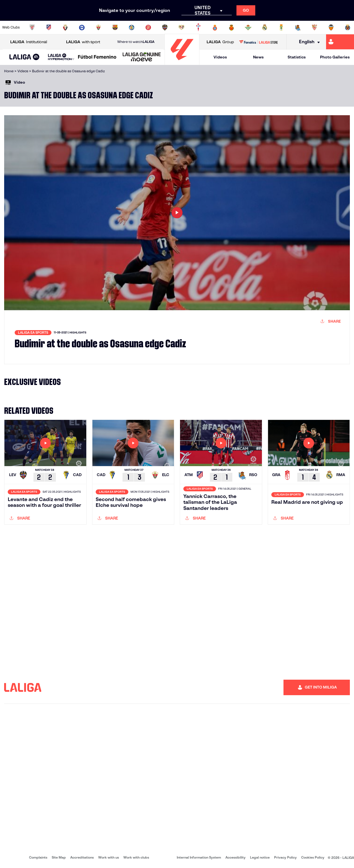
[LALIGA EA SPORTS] (24, 57)
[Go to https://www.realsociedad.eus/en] (298, 27)
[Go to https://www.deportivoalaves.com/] (82, 27)
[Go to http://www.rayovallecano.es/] (181, 27)
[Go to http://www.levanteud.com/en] (165, 27)
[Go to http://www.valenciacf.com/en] (331, 27)
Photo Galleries (335, 57)
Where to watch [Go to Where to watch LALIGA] (136, 42)
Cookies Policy (313, 857)
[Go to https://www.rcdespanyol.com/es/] (215, 27)
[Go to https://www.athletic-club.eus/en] (32, 27)
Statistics (297, 57)
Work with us (109, 857)
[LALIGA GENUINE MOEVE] (142, 57)
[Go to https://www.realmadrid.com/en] (265, 27)
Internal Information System (199, 857)
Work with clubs (136, 857)
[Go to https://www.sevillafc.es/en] (314, 27)
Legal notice (260, 857)
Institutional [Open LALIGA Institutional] (29, 42)
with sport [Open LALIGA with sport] (83, 42)
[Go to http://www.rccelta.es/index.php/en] (198, 27)
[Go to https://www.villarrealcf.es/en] (348, 27)
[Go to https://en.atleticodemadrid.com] (49, 27)
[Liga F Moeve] (97, 57)
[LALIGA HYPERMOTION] (61, 57)
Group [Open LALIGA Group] (220, 42)
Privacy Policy (285, 857)
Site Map (59, 857)
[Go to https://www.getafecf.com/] (132, 27)
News (258, 57)
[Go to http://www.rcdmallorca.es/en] (231, 27)
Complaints (38, 857)
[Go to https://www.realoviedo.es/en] (281, 27)
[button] (24, 57)
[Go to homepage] (182, 62)
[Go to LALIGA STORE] (258, 42)
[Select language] (308, 42)
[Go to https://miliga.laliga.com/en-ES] (340, 42)
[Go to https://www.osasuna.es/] (65, 27)
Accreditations (82, 857)
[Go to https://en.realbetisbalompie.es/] (248, 27)
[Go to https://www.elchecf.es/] (98, 27)
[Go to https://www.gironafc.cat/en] (148, 27)
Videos (220, 57)
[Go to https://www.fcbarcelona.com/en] (115, 27)
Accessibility (235, 857)
